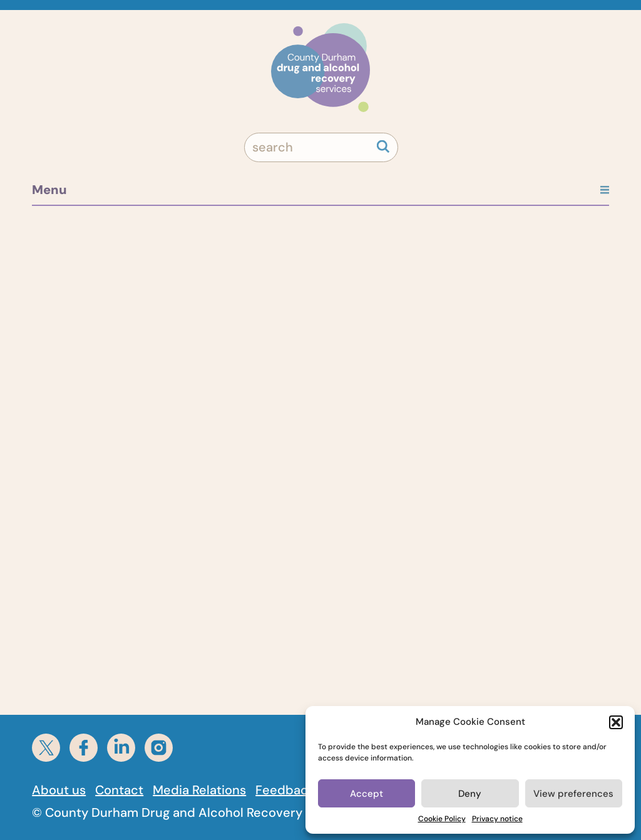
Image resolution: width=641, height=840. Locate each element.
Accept (367, 794)
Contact (119, 790)
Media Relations (199, 790)
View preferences (573, 794)
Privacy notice (497, 819)
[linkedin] (121, 748)
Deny (470, 794)
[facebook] (84, 748)
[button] (616, 722)
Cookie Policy (442, 819)
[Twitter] (46, 748)
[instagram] (159, 748)
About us (59, 790)
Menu (320, 190)
